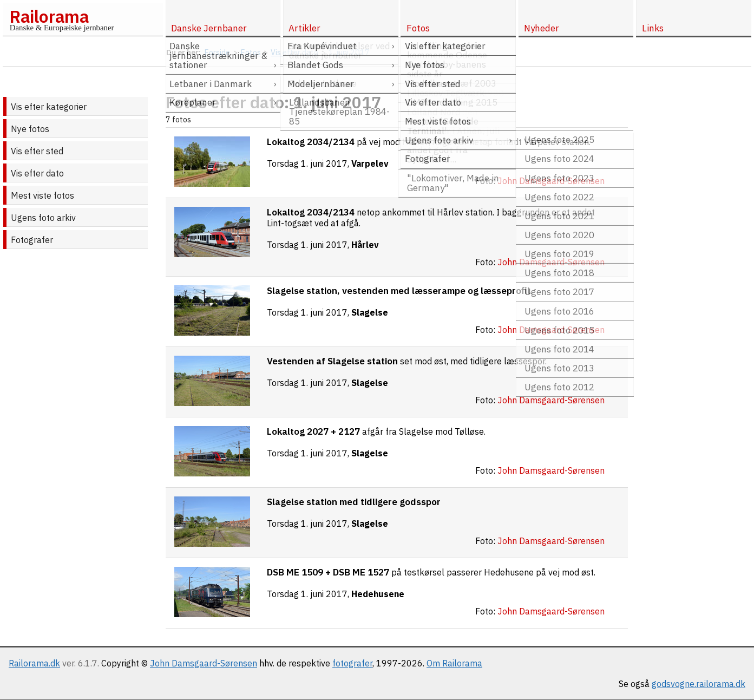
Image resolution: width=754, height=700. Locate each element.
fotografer (352, 663)
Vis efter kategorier (49, 107)
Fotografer (32, 240)
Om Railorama (454, 663)
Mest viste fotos (42, 195)
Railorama (49, 16)
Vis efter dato (37, 173)
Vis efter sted (37, 151)
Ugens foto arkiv (43, 218)
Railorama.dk (34, 663)
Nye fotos (30, 129)
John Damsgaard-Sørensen (204, 663)
